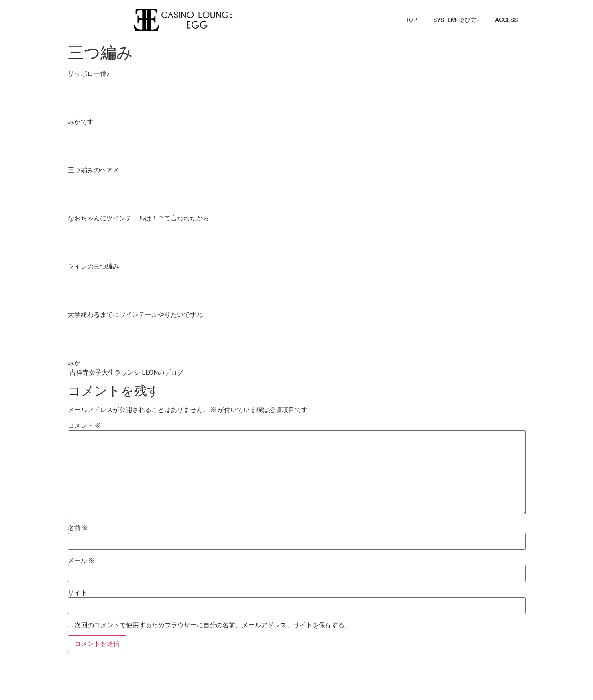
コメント (84, 426)
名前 (78, 528)
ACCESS (506, 20)
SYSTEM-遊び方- (456, 20)
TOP (411, 20)
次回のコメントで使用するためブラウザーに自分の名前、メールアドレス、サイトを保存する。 (213, 625)
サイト (77, 593)
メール (81, 561)
